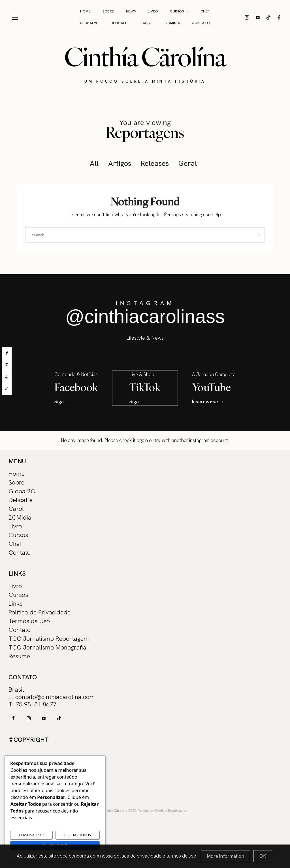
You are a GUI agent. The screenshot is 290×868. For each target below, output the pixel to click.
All (94, 163)
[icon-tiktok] (268, 17)
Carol (147, 23)
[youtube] (7, 377)
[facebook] (7, 353)
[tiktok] (7, 389)
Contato (201, 23)
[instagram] (7, 365)
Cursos (177, 11)
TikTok (145, 387)
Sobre (108, 11)
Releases (155, 163)
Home (85, 11)
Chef (205, 11)
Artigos (120, 163)
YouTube (211, 387)
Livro (153, 11)
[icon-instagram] (247, 17)
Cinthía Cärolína (145, 57)
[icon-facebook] (279, 17)
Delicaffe (120, 23)
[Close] (263, 856)
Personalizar (32, 835)
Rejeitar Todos (77, 835)
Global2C (89, 23)
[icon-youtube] (258, 17)
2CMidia (173, 23)
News (131, 11)
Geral (188, 163)
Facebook (76, 387)
